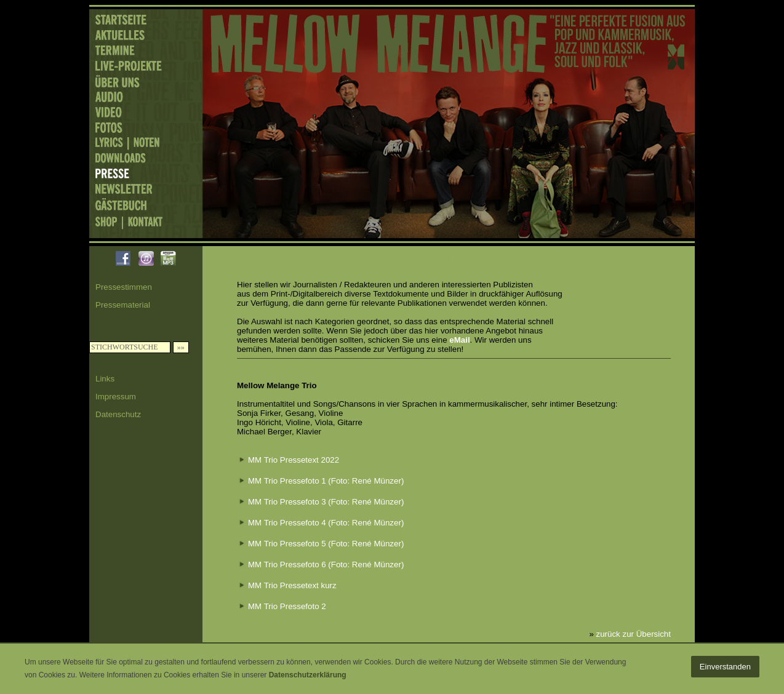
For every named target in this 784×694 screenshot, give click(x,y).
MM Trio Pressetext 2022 (294, 460)
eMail (459, 340)
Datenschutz (118, 414)
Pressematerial (123, 305)
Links (105, 379)
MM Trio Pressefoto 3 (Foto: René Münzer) (326, 502)
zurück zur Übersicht (634, 634)
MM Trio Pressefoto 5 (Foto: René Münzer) (326, 544)
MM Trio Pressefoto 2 (287, 606)
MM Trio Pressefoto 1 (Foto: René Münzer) (326, 481)
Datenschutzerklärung (308, 675)
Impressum (116, 397)
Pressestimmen (124, 287)
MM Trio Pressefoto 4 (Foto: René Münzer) (326, 523)
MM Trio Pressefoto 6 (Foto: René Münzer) (326, 564)
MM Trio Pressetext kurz (292, 585)
